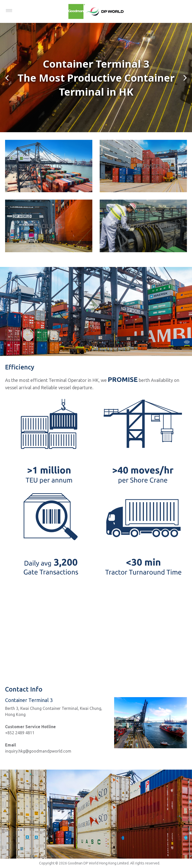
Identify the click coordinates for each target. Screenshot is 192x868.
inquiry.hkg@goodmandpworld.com (38, 751)
